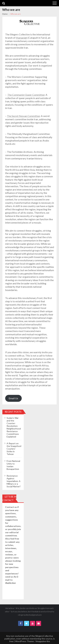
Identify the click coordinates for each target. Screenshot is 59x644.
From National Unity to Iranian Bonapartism (13, 465)
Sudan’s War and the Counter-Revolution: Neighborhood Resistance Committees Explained (14, 427)
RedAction (10, 583)
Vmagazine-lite (43, 641)
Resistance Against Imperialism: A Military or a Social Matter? (14, 481)
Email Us (13, 398)
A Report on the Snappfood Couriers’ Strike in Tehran (14, 449)
